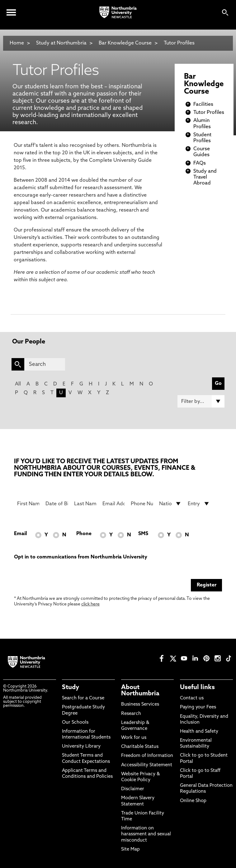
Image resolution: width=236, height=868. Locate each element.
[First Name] (28, 504)
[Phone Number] (142, 504)
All (18, 384)
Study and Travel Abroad (205, 177)
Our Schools (75, 723)
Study (71, 688)
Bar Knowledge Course (125, 43)
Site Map (130, 849)
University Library (81, 747)
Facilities (203, 105)
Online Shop (193, 801)
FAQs (200, 163)
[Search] (45, 364)
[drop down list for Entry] (199, 504)
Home (17, 43)
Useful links (197, 688)
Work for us (134, 738)
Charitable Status (140, 747)
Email (20, 534)
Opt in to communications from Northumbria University (81, 557)
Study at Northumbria (61, 43)
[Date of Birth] (57, 504)
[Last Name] (85, 504)
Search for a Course (83, 698)
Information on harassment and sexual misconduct (146, 834)
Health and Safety (199, 732)
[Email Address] (113, 504)
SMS (143, 534)
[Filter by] (201, 401)
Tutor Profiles (179, 43)
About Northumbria (140, 691)
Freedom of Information (147, 756)
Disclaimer (133, 789)
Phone (84, 534)
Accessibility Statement (147, 765)
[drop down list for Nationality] (170, 504)
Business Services (140, 705)
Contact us (192, 698)
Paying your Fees (198, 707)
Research (131, 714)
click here (90, 604)
